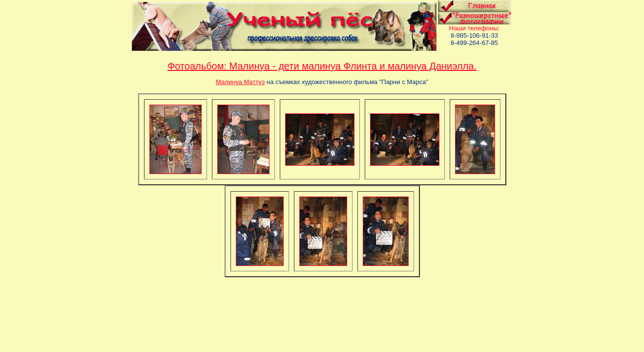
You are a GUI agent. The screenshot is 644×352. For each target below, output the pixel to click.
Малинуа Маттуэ (240, 82)
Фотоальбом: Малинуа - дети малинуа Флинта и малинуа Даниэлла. (322, 66)
